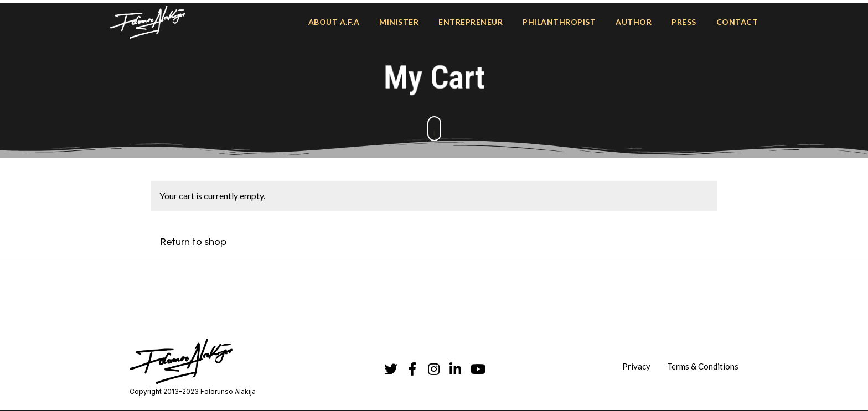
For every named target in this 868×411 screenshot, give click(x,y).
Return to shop (193, 242)
